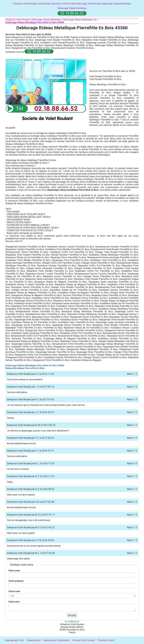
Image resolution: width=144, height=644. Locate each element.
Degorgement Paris (14, 640)
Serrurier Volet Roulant (84, 640)
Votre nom (14, 571)
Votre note (14, 591)
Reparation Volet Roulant (63, 4)
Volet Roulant (44, 4)
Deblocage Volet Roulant (89, 4)
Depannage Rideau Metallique (116, 4)
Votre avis (14, 602)
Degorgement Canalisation (56, 640)
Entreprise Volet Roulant (25, 4)
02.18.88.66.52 (72, 622)
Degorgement (34, 640)
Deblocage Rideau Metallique (72, 8)
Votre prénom (16, 581)
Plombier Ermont (106, 640)
